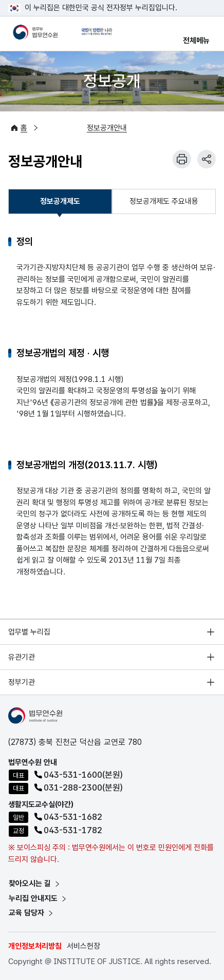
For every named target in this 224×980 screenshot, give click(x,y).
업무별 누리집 (29, 632)
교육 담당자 (32, 913)
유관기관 (22, 657)
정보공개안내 (107, 128)
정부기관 (22, 682)
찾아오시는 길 (35, 883)
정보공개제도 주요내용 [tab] (164, 201)
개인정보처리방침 (35, 946)
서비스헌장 (83, 946)
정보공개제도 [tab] (60, 204)
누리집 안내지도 (38, 898)
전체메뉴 (196, 41)
